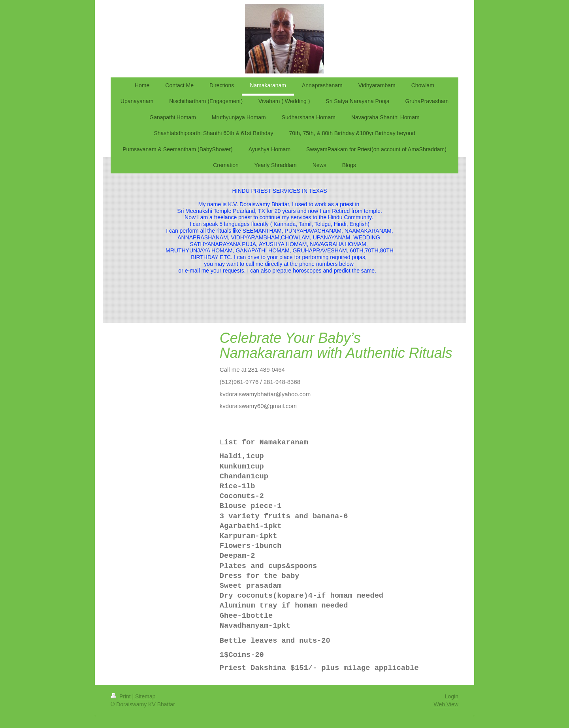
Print (122, 696)
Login (452, 696)
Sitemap (145, 696)
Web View (446, 704)
